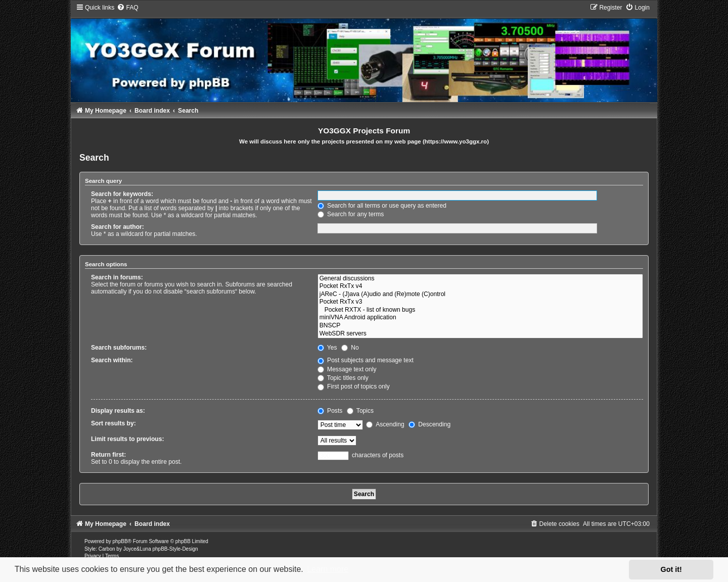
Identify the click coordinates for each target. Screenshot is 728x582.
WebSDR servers (480, 334)
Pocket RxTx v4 (480, 286)
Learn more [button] (328, 569)
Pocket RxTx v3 (480, 302)
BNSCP (480, 326)
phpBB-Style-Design (175, 549)
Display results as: (118, 411)
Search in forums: (117, 277)
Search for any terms (351, 214)
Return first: (108, 455)
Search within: (112, 360)
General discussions (480, 279)
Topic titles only (343, 378)
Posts (330, 411)
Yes (327, 348)
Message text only (347, 369)
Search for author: (118, 227)
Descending (429, 424)
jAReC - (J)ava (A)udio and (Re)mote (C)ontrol (480, 295)
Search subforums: (119, 348)
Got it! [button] (671, 569)
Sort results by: (113, 423)
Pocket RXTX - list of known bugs (480, 310)
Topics (360, 411)
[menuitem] (127, 8)
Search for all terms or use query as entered (382, 206)
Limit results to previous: (127, 439)
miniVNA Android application (480, 318)
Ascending (385, 424)
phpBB (120, 541)
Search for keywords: (122, 194)
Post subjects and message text (366, 360)
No (350, 348)
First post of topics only (354, 386)
